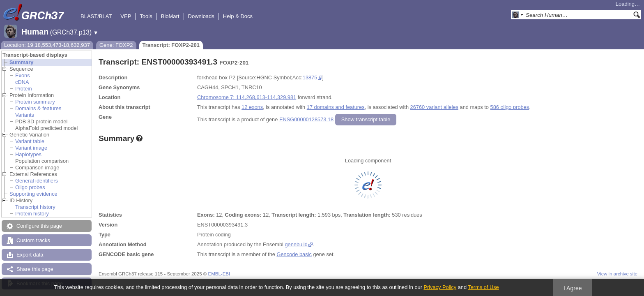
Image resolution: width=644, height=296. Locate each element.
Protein (24, 89)
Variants (25, 115)
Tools (146, 16)
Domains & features (38, 108)
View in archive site (617, 274)
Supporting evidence (33, 194)
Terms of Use (483, 287)
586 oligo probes (510, 107)
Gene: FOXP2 (116, 45)
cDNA (22, 82)
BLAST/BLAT (96, 16)
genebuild (296, 244)
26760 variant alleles (434, 107)
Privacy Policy (440, 287)
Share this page (35, 269)
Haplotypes (28, 154)
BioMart (170, 16)
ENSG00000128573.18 (306, 119)
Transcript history (35, 207)
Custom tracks (33, 240)
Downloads (201, 16)
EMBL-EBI (219, 274)
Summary (21, 62)
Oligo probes (30, 187)
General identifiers (37, 181)
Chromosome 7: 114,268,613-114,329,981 (247, 97)
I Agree (573, 288)
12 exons (252, 107)
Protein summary (35, 102)
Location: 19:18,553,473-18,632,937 (47, 45)
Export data (30, 255)
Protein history (32, 214)
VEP (126, 16)
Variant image (31, 148)
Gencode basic (294, 254)
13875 (310, 77)
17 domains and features (336, 107)
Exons (23, 75)
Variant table (30, 141)
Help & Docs (238, 16)
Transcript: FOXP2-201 (171, 45)
